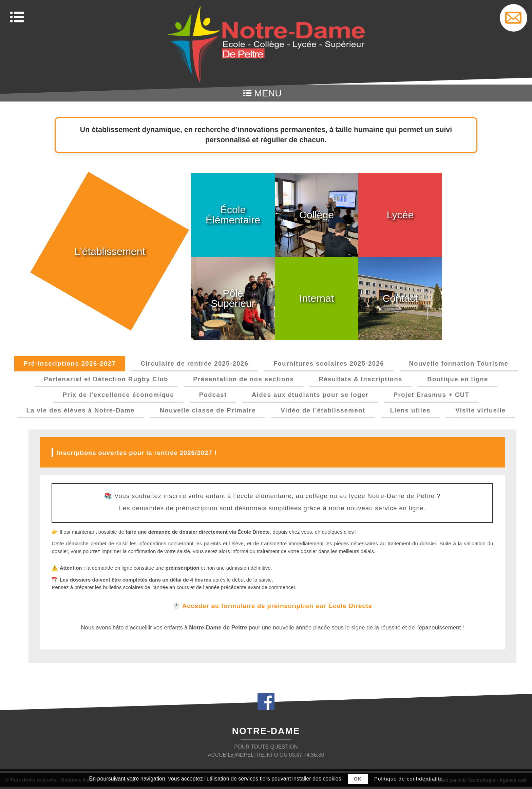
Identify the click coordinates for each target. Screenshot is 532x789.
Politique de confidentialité (408, 779)
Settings (514, 18)
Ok (358, 779)
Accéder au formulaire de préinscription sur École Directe (277, 608)
